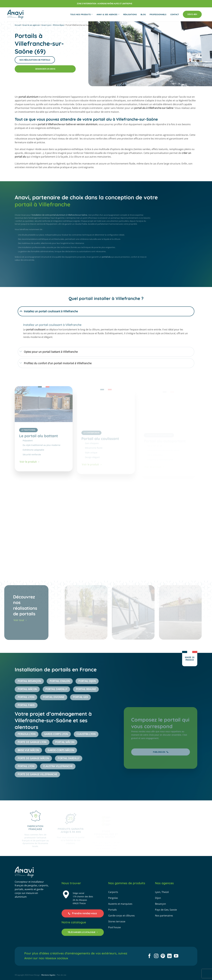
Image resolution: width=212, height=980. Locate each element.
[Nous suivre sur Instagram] (156, 956)
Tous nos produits (81, 14)
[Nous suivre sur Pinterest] (163, 956)
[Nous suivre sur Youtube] (176, 956)
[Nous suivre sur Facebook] (149, 956)
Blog (143, 14)
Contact (175, 14)
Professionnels (158, 14)
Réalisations (130, 14)
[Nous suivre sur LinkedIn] (169, 956)
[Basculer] (21, 311)
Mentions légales (48, 975)
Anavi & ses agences (108, 14)
